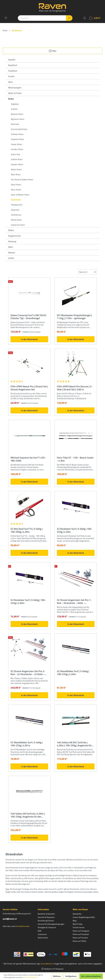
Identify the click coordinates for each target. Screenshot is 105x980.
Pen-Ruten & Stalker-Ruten (22, 179)
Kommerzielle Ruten (19, 129)
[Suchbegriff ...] (42, 18)
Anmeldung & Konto (46, 921)
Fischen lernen (79, 927)
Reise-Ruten (16, 185)
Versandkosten (46, 964)
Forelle (11, 76)
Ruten (11, 99)
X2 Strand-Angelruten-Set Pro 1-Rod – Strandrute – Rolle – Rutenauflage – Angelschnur (74, 602)
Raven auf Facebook (81, 934)
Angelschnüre (14, 236)
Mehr (11, 247)
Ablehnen (57, 976)
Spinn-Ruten (16, 190)
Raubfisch (13, 65)
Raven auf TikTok (79, 941)
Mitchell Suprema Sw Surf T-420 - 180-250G (28, 459)
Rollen (11, 230)
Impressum (42, 934)
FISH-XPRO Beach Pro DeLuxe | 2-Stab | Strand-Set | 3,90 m (75, 388)
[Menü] (6, 18)
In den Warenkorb (29, 339)
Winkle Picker (16, 220)
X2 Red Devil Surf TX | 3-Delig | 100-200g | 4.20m (27, 530)
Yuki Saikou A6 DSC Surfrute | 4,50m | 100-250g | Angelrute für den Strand (74, 744)
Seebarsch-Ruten (18, 225)
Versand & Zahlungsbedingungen (51, 924)
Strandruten (16, 200)
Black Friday (78, 924)
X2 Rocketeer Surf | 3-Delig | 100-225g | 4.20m (74, 530)
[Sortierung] (87, 272)
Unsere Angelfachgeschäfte (84, 917)
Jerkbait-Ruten (17, 159)
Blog (75, 921)
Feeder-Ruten (17, 144)
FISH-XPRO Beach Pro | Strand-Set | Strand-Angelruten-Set (29, 388)
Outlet (11, 258)
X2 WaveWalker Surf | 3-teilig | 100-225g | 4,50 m (27, 744)
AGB (39, 931)
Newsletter (77, 914)
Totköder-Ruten (17, 134)
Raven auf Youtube (80, 938)
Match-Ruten (16, 169)
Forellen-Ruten (17, 149)
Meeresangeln (15, 88)
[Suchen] (69, 18)
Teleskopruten (17, 205)
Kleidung (12, 241)
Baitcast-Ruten (17, 114)
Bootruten (15, 124)
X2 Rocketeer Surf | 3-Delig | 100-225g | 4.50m (28, 602)
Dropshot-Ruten (17, 139)
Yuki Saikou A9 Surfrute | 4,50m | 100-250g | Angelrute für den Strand (28, 815)
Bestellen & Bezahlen (46, 914)
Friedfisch (13, 71)
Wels (10, 82)
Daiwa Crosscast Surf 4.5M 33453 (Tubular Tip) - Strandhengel (28, 317)
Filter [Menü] (53, 50)
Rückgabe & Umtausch (47, 927)
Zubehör (14, 109)
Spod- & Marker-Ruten (20, 195)
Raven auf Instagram (81, 931)
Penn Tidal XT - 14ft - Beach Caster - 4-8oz (75, 459)
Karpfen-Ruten (17, 164)
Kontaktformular (23, 926)
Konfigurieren (71, 976)
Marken (12, 253)
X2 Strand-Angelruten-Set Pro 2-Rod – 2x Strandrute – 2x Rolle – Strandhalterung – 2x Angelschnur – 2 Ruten (29, 673)
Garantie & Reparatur (46, 917)
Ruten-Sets (16, 154)
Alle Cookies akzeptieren (91, 976)
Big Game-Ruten (18, 119)
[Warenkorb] (95, 18)
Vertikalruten (16, 215)
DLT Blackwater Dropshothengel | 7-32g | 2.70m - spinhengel (74, 317)
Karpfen (12, 60)
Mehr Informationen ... (31, 977)
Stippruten (15, 210)
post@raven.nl (10, 919)
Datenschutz (43, 938)
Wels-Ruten (16, 174)
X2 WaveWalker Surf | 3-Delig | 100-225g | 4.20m (73, 673)
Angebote (15, 104)
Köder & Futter (15, 93)
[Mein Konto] (84, 18)
